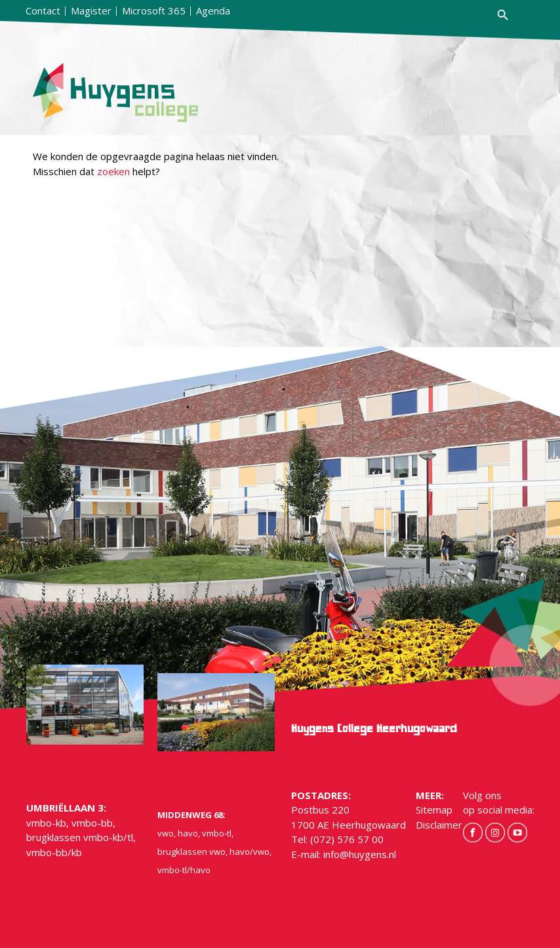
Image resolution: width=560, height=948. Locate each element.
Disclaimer (439, 825)
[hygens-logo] (145, 93)
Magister (91, 10)
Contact (43, 10)
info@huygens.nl (360, 854)
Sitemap (434, 810)
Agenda (213, 10)
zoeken (113, 171)
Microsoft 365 (154, 10)
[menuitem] (43, 11)
